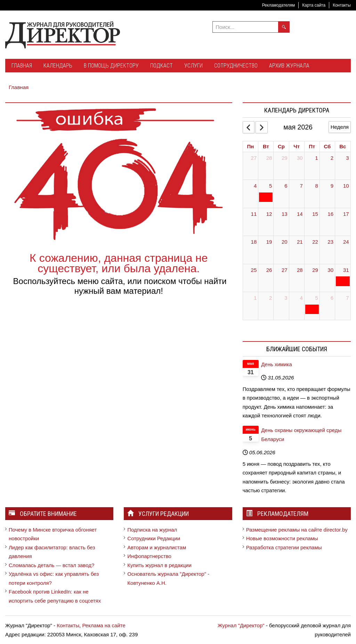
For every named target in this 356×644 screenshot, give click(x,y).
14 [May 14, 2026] (300, 214)
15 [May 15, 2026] (315, 214)
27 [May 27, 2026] (285, 270)
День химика (277, 364)
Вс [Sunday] (343, 146)
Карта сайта (314, 5)
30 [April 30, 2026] (300, 158)
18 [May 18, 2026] (254, 242)
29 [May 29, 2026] (315, 270)
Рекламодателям (279, 5)
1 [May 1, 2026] (317, 158)
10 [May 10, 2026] (346, 186)
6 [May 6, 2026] (286, 186)
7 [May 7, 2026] (301, 186)
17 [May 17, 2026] (346, 214)
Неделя (340, 127)
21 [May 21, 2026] (300, 242)
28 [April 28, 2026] (269, 158)
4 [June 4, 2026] (301, 298)
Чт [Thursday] (297, 146)
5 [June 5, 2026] (317, 298)
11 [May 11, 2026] (254, 214)
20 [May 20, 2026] (285, 242)
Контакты (342, 5)
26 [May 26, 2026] (269, 270)
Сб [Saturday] (327, 146)
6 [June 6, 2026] (332, 298)
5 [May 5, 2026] (270, 186)
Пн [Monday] (251, 146)
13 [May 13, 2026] (285, 214)
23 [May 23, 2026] (330, 242)
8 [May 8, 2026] (317, 186)
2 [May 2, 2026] (332, 158)
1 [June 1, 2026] (255, 298)
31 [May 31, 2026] (346, 270)
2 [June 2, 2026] (270, 298)
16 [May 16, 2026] (330, 214)
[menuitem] (22, 66)
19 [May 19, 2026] (269, 242)
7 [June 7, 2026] (347, 298)
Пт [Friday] (312, 146)
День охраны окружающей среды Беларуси (301, 435)
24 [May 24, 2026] (346, 242)
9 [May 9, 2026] (332, 186)
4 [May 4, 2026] (255, 186)
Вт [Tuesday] (266, 146)
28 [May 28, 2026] (300, 270)
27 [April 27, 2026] (254, 158)
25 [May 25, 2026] (254, 270)
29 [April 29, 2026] (285, 158)
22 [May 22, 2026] (315, 242)
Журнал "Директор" (241, 625)
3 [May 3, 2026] (347, 158)
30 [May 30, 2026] (330, 270)
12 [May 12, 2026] (269, 214)
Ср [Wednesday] (281, 146)
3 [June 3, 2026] (286, 298)
